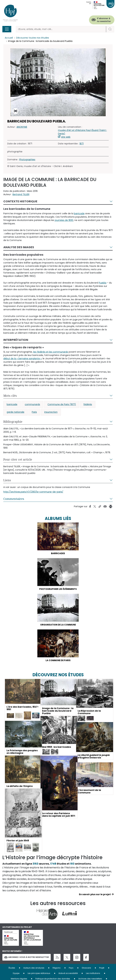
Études (12, 969)
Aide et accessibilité (68, 974)
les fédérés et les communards (51, 352)
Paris (34, 412)
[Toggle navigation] (7, 29)
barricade (79, 213)
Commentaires (14, 499)
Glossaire (86, 969)
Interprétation (16, 340)
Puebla (103, 283)
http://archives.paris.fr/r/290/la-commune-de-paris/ (33, 492)
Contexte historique (20, 201)
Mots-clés (10, 396)
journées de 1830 (64, 220)
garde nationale (15, 412)
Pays (71, 969)
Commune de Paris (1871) (62, 404)
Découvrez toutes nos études (33, 38)
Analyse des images (19, 247)
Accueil (9, 38)
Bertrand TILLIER (21, 195)
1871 (82, 144)
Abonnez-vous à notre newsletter (27, 959)
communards (32, 404)
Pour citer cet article (18, 459)
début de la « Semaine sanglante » (22, 359)
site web (66, 137)
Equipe (16, 974)
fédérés (88, 404)
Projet (102, 969)
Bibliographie (13, 422)
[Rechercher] (61, 29)
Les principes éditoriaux (39, 974)
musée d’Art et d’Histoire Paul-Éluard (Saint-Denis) (82, 132)
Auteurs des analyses (34, 969)
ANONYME (22, 127)
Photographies (27, 160)
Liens (7, 480)
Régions (57, 969)
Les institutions (93, 974)
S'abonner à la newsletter (104, 20)
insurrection (51, 412)
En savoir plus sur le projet (95, 896)
